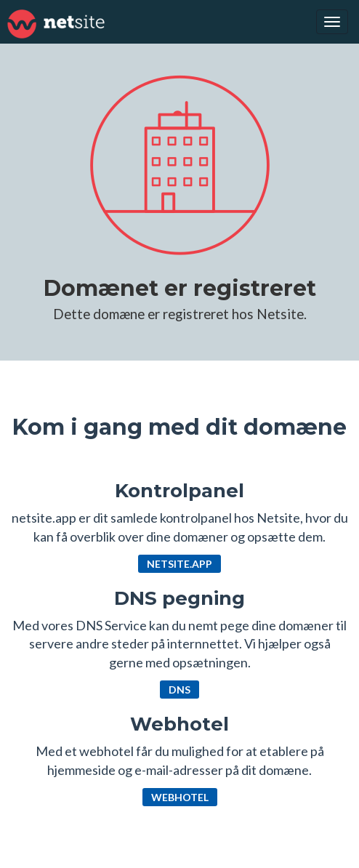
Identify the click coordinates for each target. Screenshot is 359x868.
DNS (179, 690)
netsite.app (179, 564)
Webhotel (180, 797)
